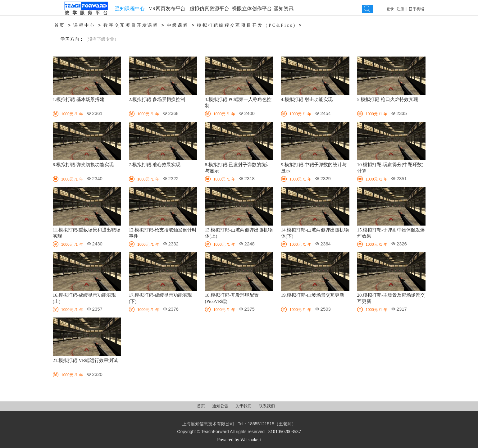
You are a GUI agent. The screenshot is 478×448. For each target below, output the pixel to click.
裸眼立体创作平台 (252, 9)
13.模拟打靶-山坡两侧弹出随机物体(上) (239, 233)
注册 (400, 9)
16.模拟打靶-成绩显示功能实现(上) (84, 298)
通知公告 (221, 406)
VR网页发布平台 (167, 9)
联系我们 (267, 406)
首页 (60, 25)
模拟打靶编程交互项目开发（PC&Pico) (246, 25)
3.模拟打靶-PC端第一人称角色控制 (238, 103)
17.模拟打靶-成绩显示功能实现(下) (161, 298)
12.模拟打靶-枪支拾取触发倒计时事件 (163, 233)
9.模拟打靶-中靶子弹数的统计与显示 (314, 168)
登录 (390, 9)
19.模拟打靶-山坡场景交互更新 (313, 295)
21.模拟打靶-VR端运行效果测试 (85, 360)
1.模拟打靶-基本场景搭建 (79, 99)
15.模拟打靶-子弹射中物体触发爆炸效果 (391, 233)
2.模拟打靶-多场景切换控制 (157, 99)
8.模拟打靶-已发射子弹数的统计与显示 (238, 168)
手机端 (416, 9)
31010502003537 (285, 432)
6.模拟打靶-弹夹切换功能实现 (83, 165)
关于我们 (244, 406)
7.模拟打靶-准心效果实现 (155, 165)
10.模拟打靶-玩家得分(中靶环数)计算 (390, 168)
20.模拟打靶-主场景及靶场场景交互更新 (391, 298)
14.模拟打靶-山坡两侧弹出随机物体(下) (315, 233)
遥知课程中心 (130, 9)
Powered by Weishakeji (239, 440)
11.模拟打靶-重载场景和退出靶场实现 (87, 233)
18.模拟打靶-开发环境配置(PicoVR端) (232, 298)
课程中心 (84, 25)
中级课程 (178, 25)
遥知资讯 (284, 9)
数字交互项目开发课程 (131, 25)
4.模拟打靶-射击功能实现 (307, 99)
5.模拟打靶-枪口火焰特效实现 (388, 99)
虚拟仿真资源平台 (209, 9)
